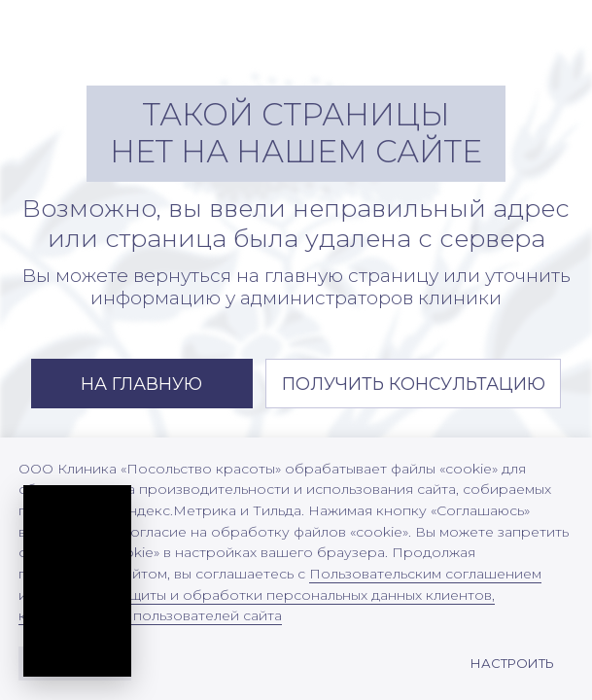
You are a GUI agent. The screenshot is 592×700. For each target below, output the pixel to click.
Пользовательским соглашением (425, 574)
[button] (414, 384)
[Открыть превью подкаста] (84, 569)
